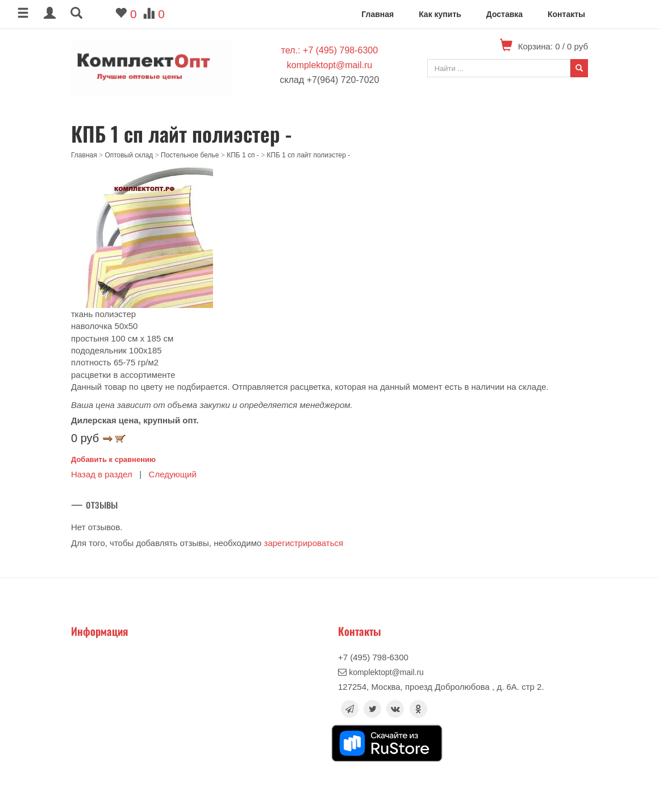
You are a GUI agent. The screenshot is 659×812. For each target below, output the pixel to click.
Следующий (173, 474)
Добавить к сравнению (113, 459)
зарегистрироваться (304, 543)
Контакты (566, 14)
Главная (378, 14)
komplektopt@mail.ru (330, 65)
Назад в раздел (102, 474)
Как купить (440, 14)
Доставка (504, 14)
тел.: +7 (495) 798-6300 (330, 50)
